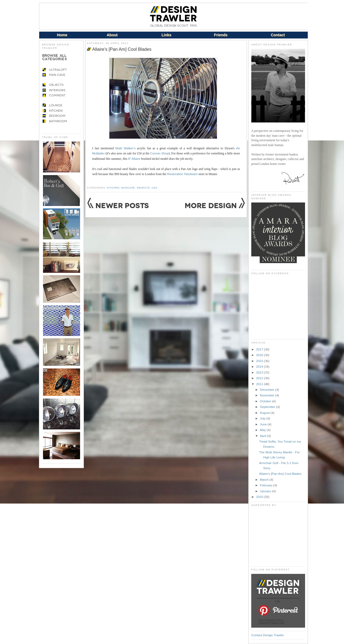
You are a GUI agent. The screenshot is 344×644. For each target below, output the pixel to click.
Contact (278, 35)
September (268, 407)
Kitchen (113, 188)
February (267, 485)
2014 (260, 366)
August (265, 413)
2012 (260, 378)
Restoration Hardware (182, 174)
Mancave (128, 188)
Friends (221, 35)
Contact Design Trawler (268, 635)
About (112, 35)
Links (166, 35)
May (263, 430)
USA (154, 188)
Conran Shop (160, 153)
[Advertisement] (278, 536)
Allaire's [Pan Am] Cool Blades (122, 49)
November (268, 395)
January (266, 491)
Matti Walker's (125, 148)
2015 (260, 361)
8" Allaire (134, 159)
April (264, 436)
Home (62, 35)
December (268, 390)
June (264, 424)
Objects (143, 188)
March (265, 480)
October (266, 401)
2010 (260, 497)
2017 (260, 349)
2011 (260, 384)
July (263, 418)
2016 (260, 355)
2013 (260, 372)
